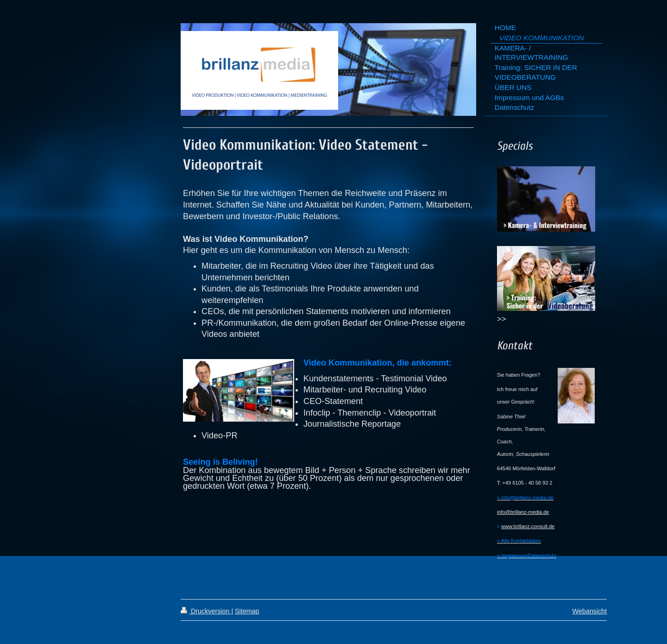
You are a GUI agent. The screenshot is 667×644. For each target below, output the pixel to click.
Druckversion (206, 611)
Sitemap (247, 611)
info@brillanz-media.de (523, 512)
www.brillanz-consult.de (528, 526)
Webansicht (590, 611)
